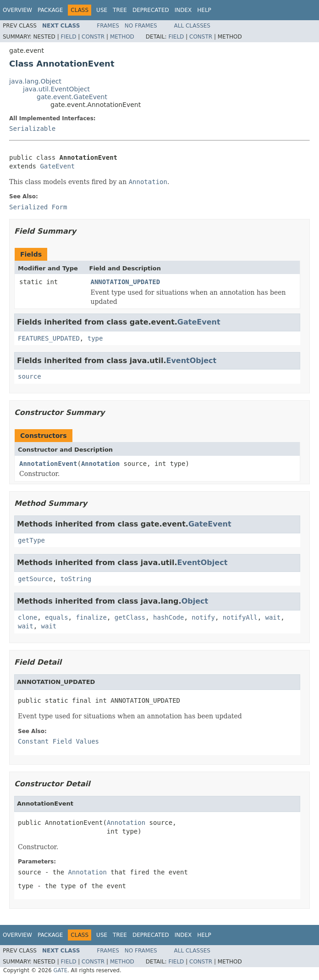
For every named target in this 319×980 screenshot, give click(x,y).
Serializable (32, 129)
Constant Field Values (58, 741)
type (95, 338)
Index (183, 10)
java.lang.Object (35, 81)
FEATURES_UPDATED (49, 338)
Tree (120, 10)
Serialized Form (38, 207)
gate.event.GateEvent (72, 97)
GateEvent (57, 166)
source (30, 376)
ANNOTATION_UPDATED (126, 282)
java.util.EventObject (56, 89)
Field (68, 37)
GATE (60, 970)
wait (273, 617)
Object (195, 601)
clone (27, 617)
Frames (108, 26)
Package (50, 10)
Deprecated (151, 10)
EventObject (191, 361)
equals (57, 617)
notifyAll (240, 617)
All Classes (192, 26)
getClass (130, 617)
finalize (91, 617)
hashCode (168, 617)
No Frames (141, 26)
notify (203, 617)
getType (31, 540)
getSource (35, 579)
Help (204, 10)
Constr (93, 37)
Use (102, 10)
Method (122, 37)
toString (76, 579)
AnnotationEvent (48, 464)
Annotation (100, 464)
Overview (17, 10)
